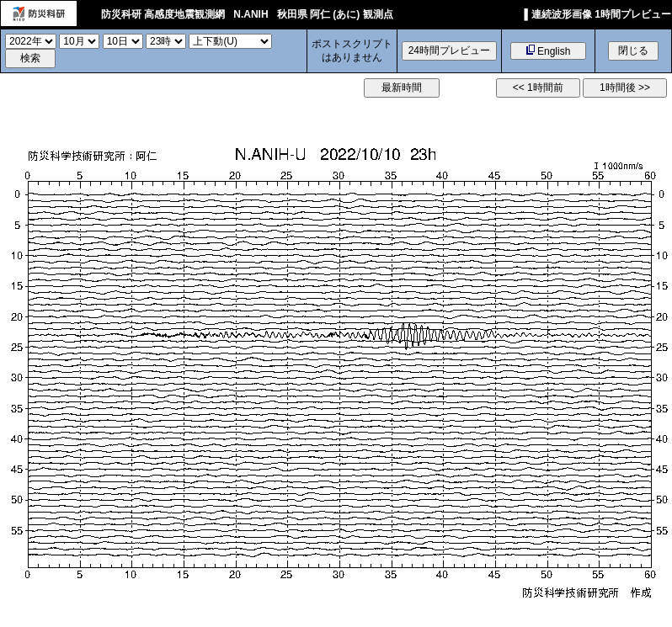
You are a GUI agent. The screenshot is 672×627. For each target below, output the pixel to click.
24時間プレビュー (449, 50)
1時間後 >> (625, 88)
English (549, 51)
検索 (30, 58)
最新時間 (402, 88)
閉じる (633, 50)
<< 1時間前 (538, 88)
